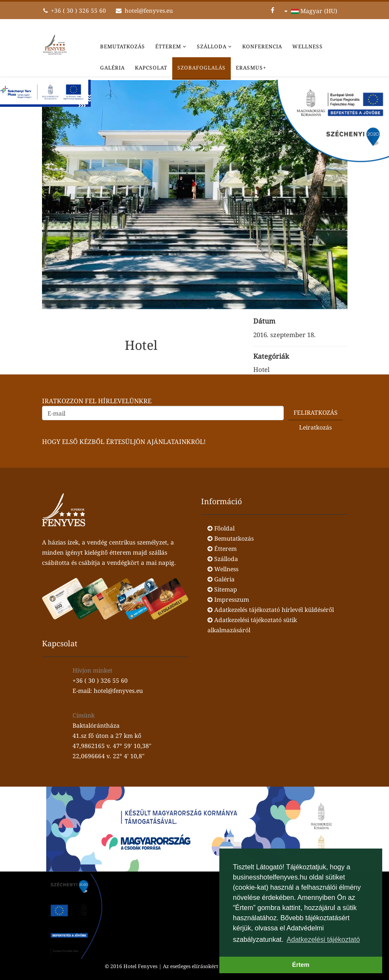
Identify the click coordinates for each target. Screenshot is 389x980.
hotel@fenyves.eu (149, 11)
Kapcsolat (151, 68)
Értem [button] (301, 965)
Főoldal (221, 528)
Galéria (112, 68)
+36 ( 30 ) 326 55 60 (78, 11)
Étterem (168, 46)
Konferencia (262, 46)
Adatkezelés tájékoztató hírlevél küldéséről (271, 610)
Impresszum (228, 599)
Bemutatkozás (123, 46)
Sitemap (222, 589)
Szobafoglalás (201, 68)
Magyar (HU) (311, 11)
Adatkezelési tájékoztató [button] (323, 940)
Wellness (308, 46)
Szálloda (212, 46)
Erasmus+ (251, 68)
